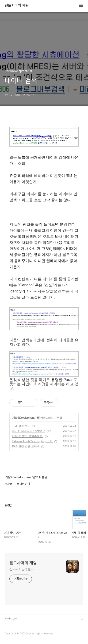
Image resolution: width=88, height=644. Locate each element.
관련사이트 (11, 619)
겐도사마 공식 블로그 (23, 569)
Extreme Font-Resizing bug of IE (32, 441)
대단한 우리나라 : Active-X (29, 431)
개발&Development (23, 418)
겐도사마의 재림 (17, 6)
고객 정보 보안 (21, 426)
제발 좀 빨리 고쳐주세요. (28, 436)
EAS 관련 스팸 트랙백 (26, 446)
